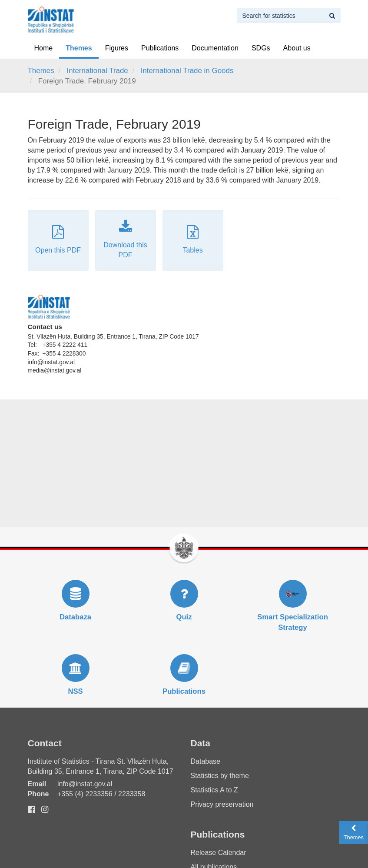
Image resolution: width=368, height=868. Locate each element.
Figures (117, 48)
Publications (160, 48)
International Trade (98, 71)
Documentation (215, 48)
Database (206, 761)
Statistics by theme (220, 776)
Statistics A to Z (214, 790)
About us (297, 48)
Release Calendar (219, 853)
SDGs (261, 48)
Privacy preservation (222, 804)
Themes (79, 48)
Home (44, 48)
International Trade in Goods (187, 71)
